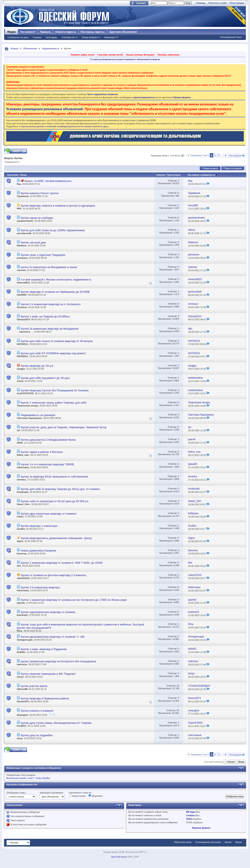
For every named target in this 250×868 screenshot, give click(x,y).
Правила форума (201, 828)
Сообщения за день (18, 37)
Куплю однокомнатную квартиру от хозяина (48, 612)
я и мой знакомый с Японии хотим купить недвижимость (56, 280)
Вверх (241, 762)
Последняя (237, 155)
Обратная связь (183, 842)
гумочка (21, 270)
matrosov (22, 664)
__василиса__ (25, 332)
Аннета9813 (23, 283)
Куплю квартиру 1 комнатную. (40, 526)
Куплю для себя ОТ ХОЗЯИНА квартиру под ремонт (53, 353)
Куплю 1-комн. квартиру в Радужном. (44, 649)
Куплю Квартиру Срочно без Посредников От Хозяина (55, 390)
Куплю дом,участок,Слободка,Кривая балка (48, 440)
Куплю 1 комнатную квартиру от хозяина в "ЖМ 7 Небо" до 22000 (62, 563)
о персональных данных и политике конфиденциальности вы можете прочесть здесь (64, 126)
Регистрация (237, 3)
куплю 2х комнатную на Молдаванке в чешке (49, 267)
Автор (24, 175)
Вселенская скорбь (16, 778)
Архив (228, 842)
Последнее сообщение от (203, 175)
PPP (19, 209)
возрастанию (77, 796)
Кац (19, 184)
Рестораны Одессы (93, 32)
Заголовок (13, 175)
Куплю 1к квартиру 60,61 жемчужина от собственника (54, 477)
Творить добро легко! (83, 55)
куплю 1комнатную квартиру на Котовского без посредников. (59, 661)
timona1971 (23, 701)
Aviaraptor (23, 715)
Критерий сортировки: (52, 793)
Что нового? (28, 32)
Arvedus (21, 480)
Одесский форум (119, 857)
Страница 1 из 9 (200, 155)
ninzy (20, 738)
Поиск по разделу (233, 168)
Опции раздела (210, 168)
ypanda (21, 603)
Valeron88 (22, 689)
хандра (21, 369)
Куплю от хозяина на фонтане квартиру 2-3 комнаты (54, 575)
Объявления (30, 48)
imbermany (23, 467)
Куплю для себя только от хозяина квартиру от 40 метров (57, 341)
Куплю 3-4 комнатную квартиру (40, 587)
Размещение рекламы (208, 842)
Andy (38, 778)
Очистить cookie (218, 3)
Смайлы (191, 815)
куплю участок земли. (34, 686)
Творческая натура (27, 406)
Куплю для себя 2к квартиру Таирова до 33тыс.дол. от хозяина (60, 489)
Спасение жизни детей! (110, 55)
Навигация (110, 37)
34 (178, 710)
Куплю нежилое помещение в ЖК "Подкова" (48, 674)
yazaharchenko (25, 221)
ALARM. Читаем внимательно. (53, 181)
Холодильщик (25, 640)
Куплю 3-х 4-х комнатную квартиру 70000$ (47, 464)
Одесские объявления (123, 32)
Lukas (20, 516)
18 (178, 686)
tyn (19, 430)
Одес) (20, 541)
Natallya (46, 778)
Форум (11, 32)
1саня (20, 381)
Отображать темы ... (17, 793)
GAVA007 (22, 295)
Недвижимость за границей (38, 415)
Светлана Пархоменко (29, 418)
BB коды (191, 812)
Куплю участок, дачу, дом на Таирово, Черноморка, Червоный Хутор (64, 427)
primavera (22, 258)
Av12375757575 (25, 393)
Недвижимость (51, 48)
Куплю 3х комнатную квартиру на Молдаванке (50, 329)
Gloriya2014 (23, 319)
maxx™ (31, 778)
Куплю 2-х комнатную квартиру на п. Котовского (51, 304)
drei (19, 566)
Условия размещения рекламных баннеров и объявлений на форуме (125, 59)
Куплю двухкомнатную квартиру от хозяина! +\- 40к (53, 637)
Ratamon (22, 245)
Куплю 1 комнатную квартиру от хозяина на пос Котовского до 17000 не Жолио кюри (74, 600)
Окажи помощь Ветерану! (140, 55)
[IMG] (189, 819)
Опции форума (89, 37)
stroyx (20, 677)
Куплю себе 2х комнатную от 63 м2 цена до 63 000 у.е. (55, 501)
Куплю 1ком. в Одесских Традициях (43, 255)
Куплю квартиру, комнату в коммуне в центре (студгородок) (58, 206)
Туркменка (23, 196)
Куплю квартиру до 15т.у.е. (38, 366)
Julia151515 (23, 578)
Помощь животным (168, 55)
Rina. (20, 631)
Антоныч (22, 307)
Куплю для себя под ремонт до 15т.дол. (46, 378)
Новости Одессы (66, 32)
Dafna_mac (23, 455)
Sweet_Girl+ (23, 504)
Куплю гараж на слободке (37, 218)
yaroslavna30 (24, 233)
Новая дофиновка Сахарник (39, 551)
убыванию (96, 796)
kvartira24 (22, 615)
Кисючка (22, 554)
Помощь (201, 3)
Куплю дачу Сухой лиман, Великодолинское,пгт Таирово (56, 723)
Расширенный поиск (231, 37)
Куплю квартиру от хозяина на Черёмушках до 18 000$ (55, 292)
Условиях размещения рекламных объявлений (45, 109)
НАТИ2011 (22, 344)
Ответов (161, 175)
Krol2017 (22, 726)
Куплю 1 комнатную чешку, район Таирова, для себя (54, 403)
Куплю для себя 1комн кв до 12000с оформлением (53, 230)
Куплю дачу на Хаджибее (37, 735)
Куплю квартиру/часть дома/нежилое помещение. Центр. (57, 538)
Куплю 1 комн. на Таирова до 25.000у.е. (46, 316)
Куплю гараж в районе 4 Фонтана (42, 452)
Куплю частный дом (33, 242)
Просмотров (174, 175)
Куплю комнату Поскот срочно (40, 193)
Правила (45, 32)
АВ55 (20, 443)
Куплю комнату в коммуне (37, 711)
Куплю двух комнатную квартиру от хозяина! (49, 514)
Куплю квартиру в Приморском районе (45, 698)
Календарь (51, 37)
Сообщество (68, 37)
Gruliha (21, 529)
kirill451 (21, 652)
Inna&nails (23, 492)
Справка (37, 37)
